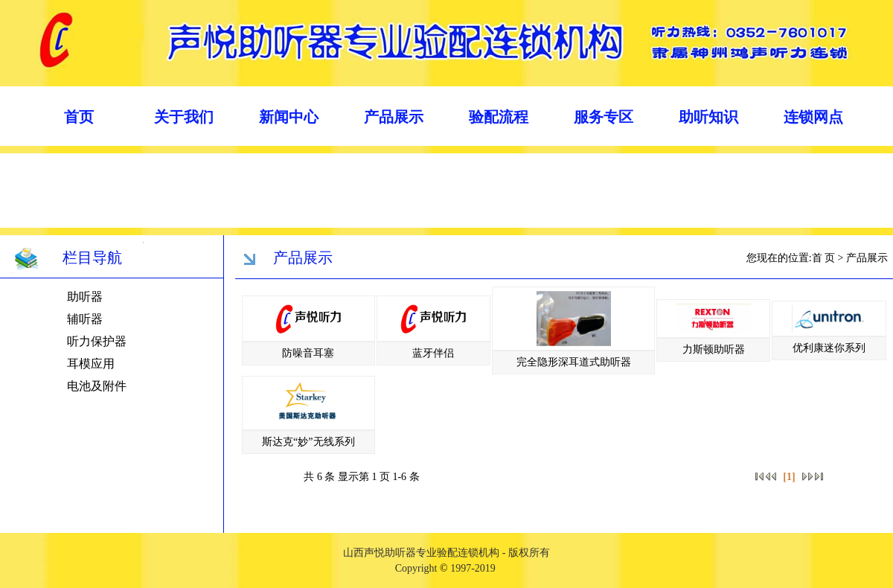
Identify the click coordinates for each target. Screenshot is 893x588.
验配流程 (499, 117)
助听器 (85, 297)
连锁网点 (813, 117)
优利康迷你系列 (829, 348)
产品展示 (394, 117)
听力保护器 (97, 341)
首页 (79, 117)
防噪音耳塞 (308, 353)
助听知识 (708, 117)
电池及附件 (97, 386)
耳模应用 (91, 364)
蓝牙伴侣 (433, 353)
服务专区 (604, 117)
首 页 (824, 258)
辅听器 (85, 319)
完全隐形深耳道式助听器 (574, 362)
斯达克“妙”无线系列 (308, 442)
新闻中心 (289, 117)
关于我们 (184, 117)
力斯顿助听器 (714, 349)
